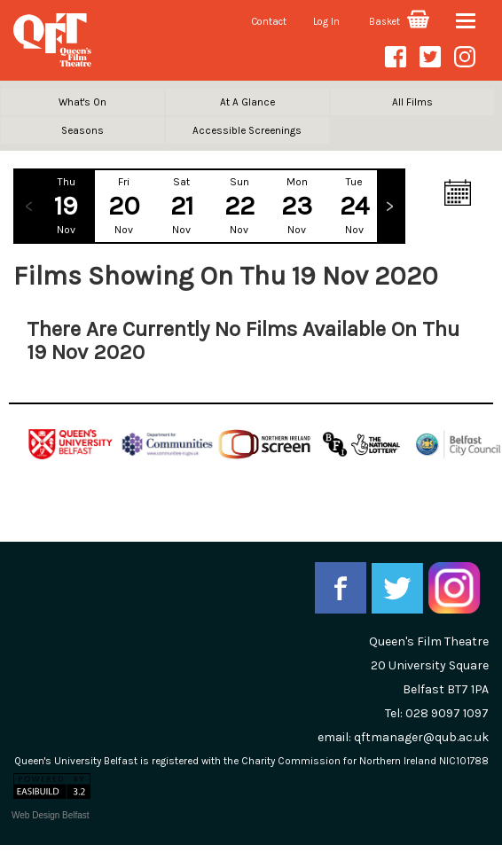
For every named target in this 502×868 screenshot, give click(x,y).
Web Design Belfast (51, 815)
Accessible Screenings (247, 130)
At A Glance (247, 102)
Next (390, 206)
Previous (28, 206)
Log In (326, 22)
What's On (82, 102)
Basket (399, 22)
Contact (269, 22)
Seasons (82, 130)
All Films (412, 102)
